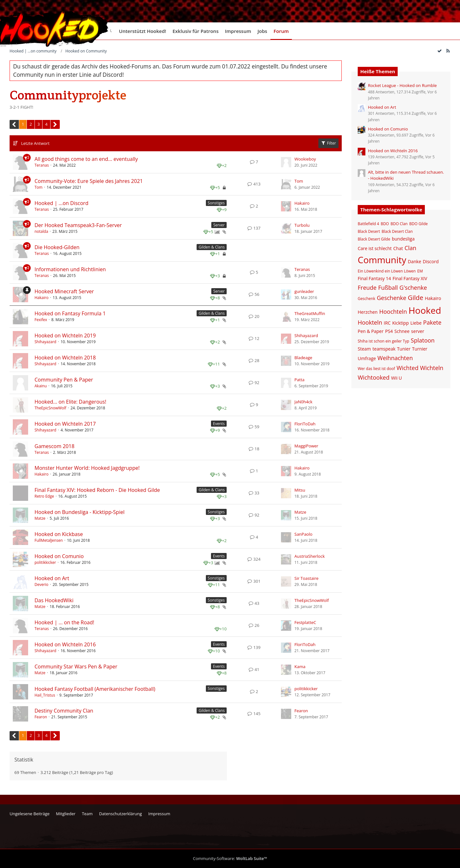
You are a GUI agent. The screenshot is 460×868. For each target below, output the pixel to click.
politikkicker (45, 562)
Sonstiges (216, 203)
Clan (410, 248)
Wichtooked (374, 377)
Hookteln (370, 322)
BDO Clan (399, 224)
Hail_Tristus (45, 695)
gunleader (304, 291)
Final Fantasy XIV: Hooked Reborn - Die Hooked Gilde (97, 490)
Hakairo (302, 203)
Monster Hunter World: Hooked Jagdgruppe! (87, 468)
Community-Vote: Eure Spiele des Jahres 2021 (89, 181)
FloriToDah (305, 424)
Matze (40, 518)
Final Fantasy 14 (374, 278)
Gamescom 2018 (55, 446)
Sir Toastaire (306, 578)
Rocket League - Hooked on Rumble (402, 85)
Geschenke (392, 298)
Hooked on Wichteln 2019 (65, 335)
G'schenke (413, 288)
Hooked (425, 310)
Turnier (420, 349)
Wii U (396, 378)
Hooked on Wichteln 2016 (65, 644)
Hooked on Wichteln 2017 (65, 424)
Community (382, 260)
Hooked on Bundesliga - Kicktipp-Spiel (79, 512)
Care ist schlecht (375, 248)
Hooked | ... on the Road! (64, 622)
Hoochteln (393, 312)
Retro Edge (44, 496)
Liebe (416, 323)
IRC (387, 323)
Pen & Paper (371, 331)
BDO (385, 224)
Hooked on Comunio (59, 556)
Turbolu (302, 225)
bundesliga (403, 239)
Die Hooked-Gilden (57, 247)
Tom (39, 187)
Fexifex (41, 320)
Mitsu (300, 490)
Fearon (41, 717)
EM (420, 271)
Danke (415, 261)
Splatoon (423, 340)
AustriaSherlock (310, 556)
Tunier (404, 349)
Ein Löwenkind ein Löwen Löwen (387, 271)
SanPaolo (303, 534)
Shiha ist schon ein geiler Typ (383, 341)
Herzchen (368, 312)
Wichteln (432, 368)
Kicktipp (401, 323)
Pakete (432, 322)
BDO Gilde (418, 224)
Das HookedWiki (54, 600)
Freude (367, 288)
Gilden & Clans (212, 247)
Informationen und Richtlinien (70, 269)
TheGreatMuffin (310, 313)
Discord (431, 261)
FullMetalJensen (49, 540)
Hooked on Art (52, 578)
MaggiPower (306, 446)
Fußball (388, 288)
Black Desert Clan (397, 231)
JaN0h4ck (303, 402)
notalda (41, 231)
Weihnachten (395, 358)
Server (219, 225)
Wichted (408, 368)
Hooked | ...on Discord (61, 203)
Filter (328, 143)
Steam (364, 349)
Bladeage (303, 358)
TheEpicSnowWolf (50, 408)
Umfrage (367, 358)
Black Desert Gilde (374, 239)
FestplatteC (305, 622)
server (418, 331)
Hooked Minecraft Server (64, 291)
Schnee (402, 331)
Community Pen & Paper (64, 380)
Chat (398, 248)
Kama (300, 667)
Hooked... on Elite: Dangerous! (70, 402)
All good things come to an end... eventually (86, 159)
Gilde (416, 298)
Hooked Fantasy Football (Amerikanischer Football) (95, 689)
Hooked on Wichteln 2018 (65, 358)
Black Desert (369, 231)
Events (219, 424)
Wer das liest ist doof (376, 369)
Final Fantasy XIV (410, 278)
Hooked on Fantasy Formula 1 (70, 313)
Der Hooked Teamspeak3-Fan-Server (78, 225)
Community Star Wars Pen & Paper (76, 667)
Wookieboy (305, 159)
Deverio (41, 584)
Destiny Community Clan (64, 711)
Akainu (41, 386)
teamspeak (384, 349)
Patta (300, 380)
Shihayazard (45, 342)
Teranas (42, 165)
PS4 (389, 331)
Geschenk (366, 299)
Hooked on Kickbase (59, 534)
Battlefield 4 (368, 224)
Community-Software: (230, 858)
